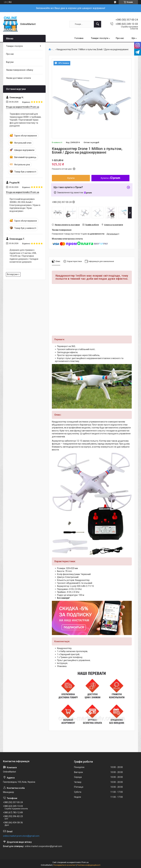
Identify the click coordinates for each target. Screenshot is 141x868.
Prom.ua (85, 862)
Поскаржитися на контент (65, 865)
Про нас (120, 38)
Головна (79, 38)
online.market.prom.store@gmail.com (21, 836)
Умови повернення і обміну (20, 70)
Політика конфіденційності (89, 865)
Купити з (111, 178)
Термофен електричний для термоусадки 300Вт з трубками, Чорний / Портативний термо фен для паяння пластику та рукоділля (25, 120)
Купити (71, 178)
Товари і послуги (100, 38)
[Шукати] (97, 24)
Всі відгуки (12, 274)
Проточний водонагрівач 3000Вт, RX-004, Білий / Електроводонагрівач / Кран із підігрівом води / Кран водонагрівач (25, 205)
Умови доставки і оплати (18, 78)
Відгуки (10, 62)
